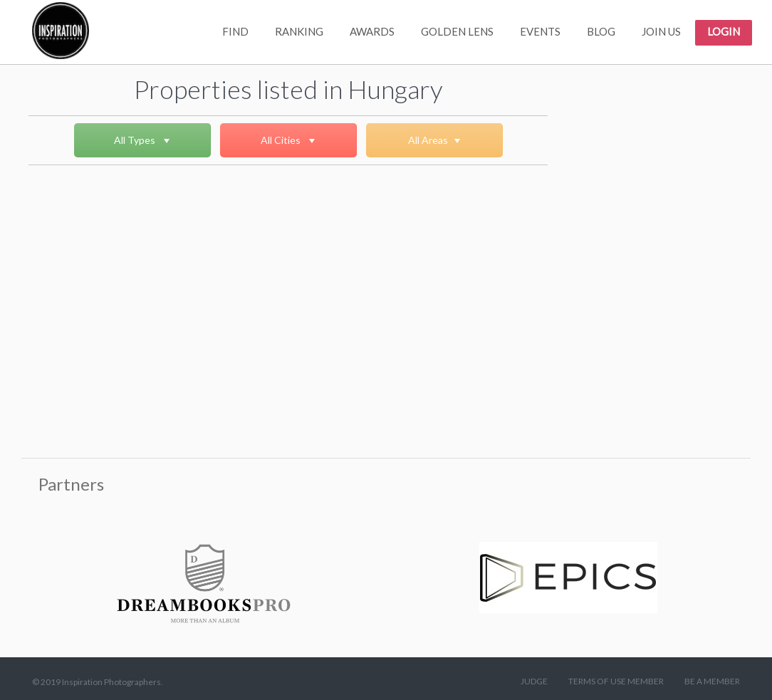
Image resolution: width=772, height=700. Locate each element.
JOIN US (661, 31)
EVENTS (540, 31)
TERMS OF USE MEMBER (616, 681)
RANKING (299, 31)
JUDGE (534, 681)
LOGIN (724, 31)
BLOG (601, 31)
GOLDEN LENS (457, 31)
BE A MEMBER (712, 681)
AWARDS (372, 31)
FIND (235, 31)
